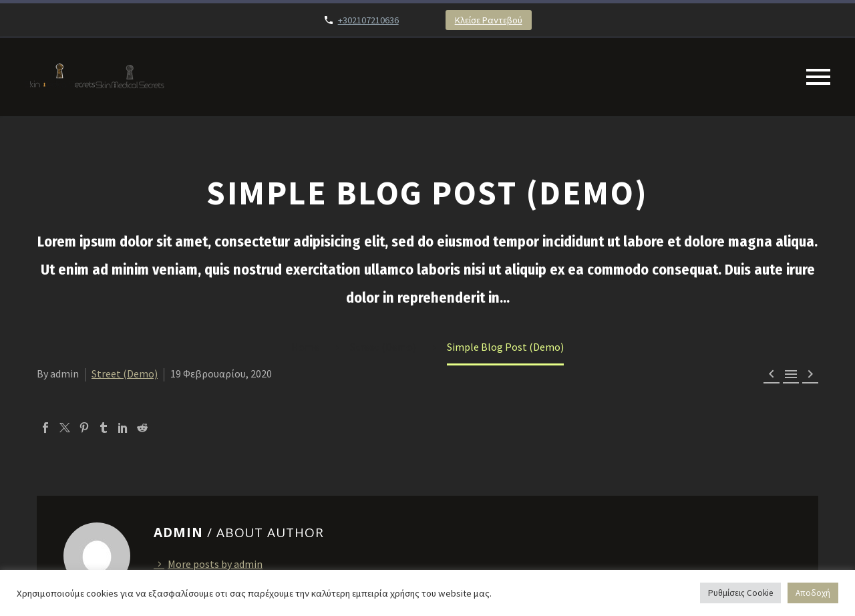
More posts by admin (215, 564)
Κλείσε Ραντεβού (489, 20)
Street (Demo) (125, 373)
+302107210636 (368, 20)
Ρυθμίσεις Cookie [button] (740, 593)
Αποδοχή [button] (813, 593)
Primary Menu (818, 77)
